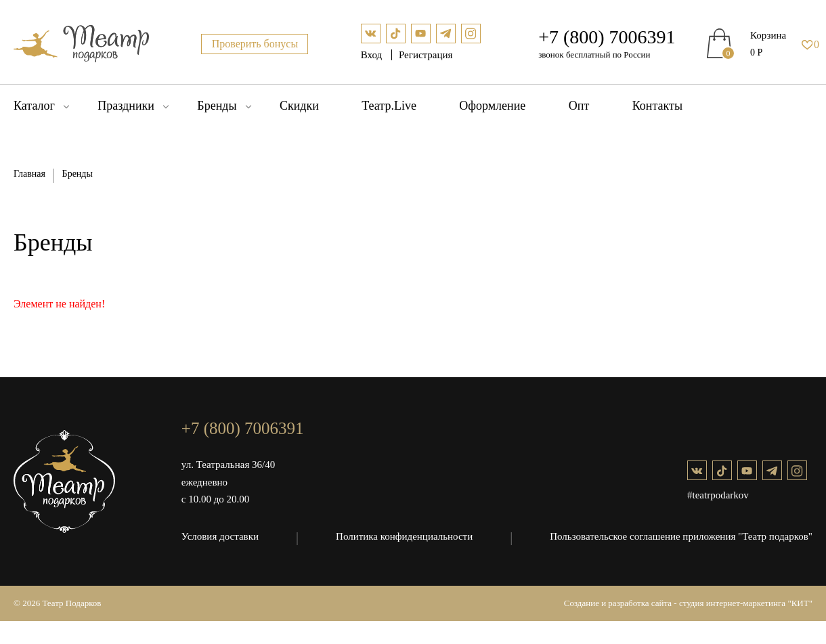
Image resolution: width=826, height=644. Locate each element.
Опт (579, 106)
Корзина (768, 35)
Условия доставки (220, 536)
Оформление (492, 106)
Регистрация (426, 55)
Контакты (657, 106)
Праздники (126, 106)
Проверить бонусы (255, 44)
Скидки (299, 106)
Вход (373, 55)
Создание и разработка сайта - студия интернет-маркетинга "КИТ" (688, 603)
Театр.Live (389, 106)
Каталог (34, 106)
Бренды (217, 106)
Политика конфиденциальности (404, 536)
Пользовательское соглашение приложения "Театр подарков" (681, 536)
